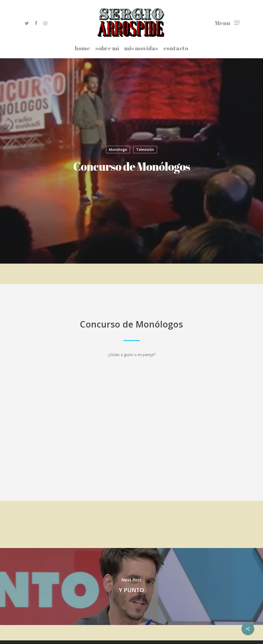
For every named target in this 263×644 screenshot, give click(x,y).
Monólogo (118, 150)
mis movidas (141, 49)
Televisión (145, 150)
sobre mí (107, 49)
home (82, 49)
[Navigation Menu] (227, 23)
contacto (176, 49)
